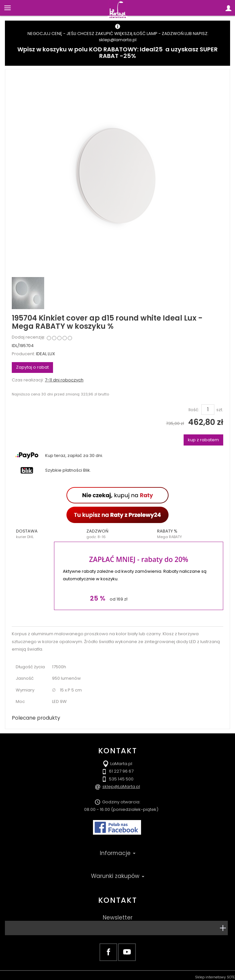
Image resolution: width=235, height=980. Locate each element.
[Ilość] (208, 410)
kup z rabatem (203, 440)
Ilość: (194, 410)
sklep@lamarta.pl (118, 40)
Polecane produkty (36, 718)
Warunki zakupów (118, 876)
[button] (47, 534)
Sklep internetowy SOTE (215, 977)
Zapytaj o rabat (32, 367)
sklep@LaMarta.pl (121, 787)
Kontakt (117, 900)
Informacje (118, 853)
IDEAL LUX (45, 354)
